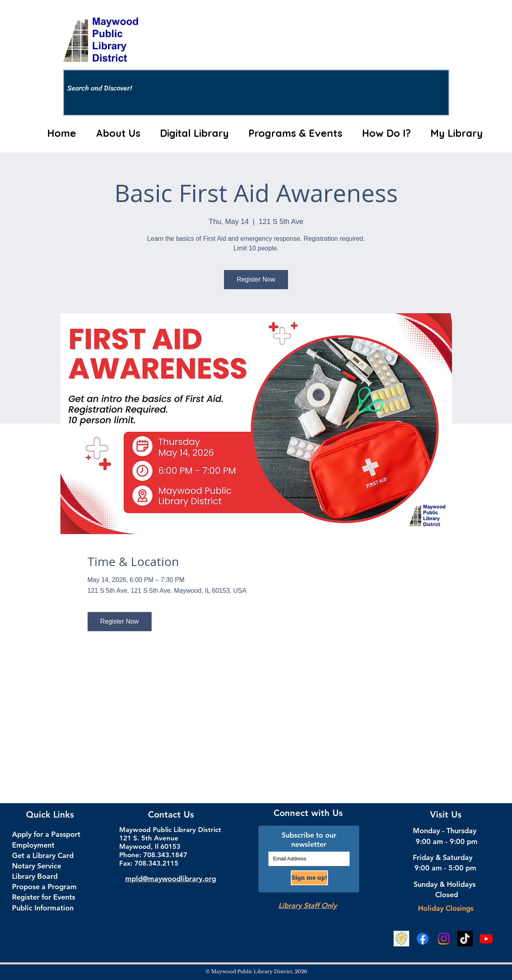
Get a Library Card (43, 855)
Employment (33, 845)
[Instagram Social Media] (444, 939)
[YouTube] (486, 939)
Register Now (256, 279)
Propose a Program (44, 887)
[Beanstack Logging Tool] (401, 939)
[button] (118, 133)
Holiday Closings (446, 908)
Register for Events (44, 897)
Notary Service (37, 866)
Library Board (35, 876)
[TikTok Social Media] (465, 939)
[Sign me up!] (309, 878)
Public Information (43, 908)
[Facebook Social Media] (423, 939)
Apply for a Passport (46, 834)
